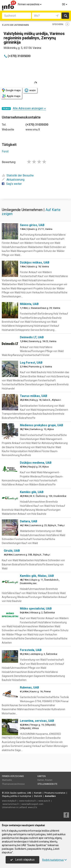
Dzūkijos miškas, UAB (35, 263)
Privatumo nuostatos (55, 793)
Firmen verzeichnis (30, 4)
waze (30, 90)
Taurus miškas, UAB (34, 396)
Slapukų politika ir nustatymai (17, 796)
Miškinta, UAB (29, 304)
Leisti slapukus (22, 860)
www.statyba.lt (9, 801)
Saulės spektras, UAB (21, 793)
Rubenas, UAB (29, 687)
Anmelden (50, 796)
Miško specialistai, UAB (36, 609)
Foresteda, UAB (31, 650)
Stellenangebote (47, 784)
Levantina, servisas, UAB (37, 721)
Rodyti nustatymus (55, 860)
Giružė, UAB (12, 551)
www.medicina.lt (27, 801)
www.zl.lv (33, 807)
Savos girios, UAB (32, 225)
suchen (65, 16)
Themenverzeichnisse (13, 784)
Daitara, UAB (29, 521)
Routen (49, 780)
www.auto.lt (44, 801)
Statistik (38, 796)
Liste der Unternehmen (15, 25)
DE (65, 4)
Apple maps (11, 96)
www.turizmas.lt (11, 804)
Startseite (7, 780)
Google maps (11, 90)
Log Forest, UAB (31, 363)
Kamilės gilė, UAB (32, 492)
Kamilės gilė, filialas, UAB (37, 576)
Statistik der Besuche (18, 175)
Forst (5, 151)
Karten (42, 776)
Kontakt (38, 793)
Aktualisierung (13, 180)
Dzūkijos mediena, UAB (36, 463)
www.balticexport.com (32, 804)
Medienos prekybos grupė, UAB (41, 425)
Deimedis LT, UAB (32, 337)
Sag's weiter (12, 184)
